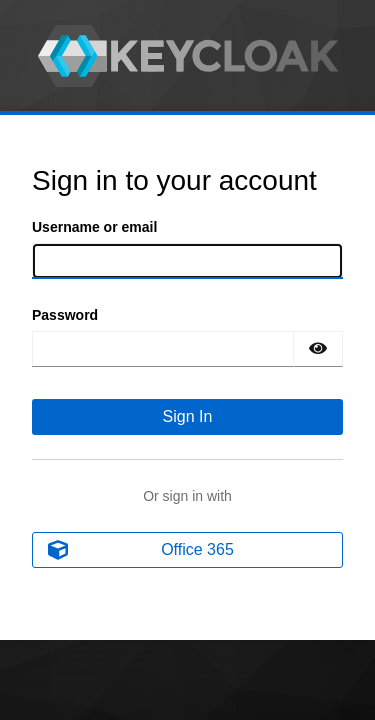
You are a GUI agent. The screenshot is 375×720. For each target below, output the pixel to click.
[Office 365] (187, 550)
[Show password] (318, 349)
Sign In (188, 416)
